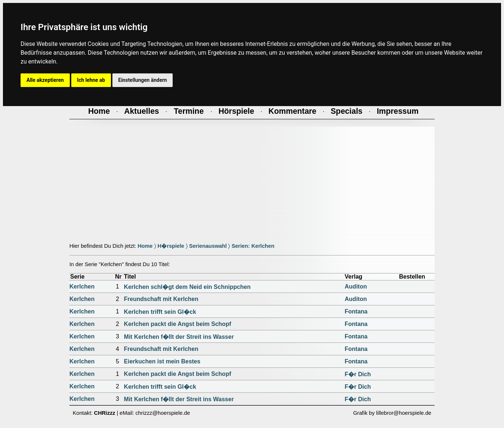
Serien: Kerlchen (253, 246)
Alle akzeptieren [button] (45, 80)
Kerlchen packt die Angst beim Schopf (177, 324)
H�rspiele (171, 246)
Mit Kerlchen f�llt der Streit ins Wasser (179, 337)
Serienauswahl (208, 246)
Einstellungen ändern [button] (143, 80)
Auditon (356, 286)
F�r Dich (358, 374)
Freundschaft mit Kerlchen (161, 299)
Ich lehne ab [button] (91, 80)
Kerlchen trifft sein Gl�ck (160, 312)
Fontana (356, 311)
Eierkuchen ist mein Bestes (162, 361)
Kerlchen (82, 286)
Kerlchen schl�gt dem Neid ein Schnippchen (187, 287)
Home (145, 246)
